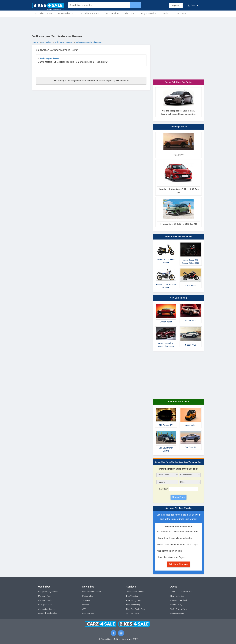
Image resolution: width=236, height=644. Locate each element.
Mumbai (42, 596)
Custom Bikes (88, 613)
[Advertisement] (118, 25)
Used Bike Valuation (90, 14)
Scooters (86, 600)
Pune (49, 596)
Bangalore (43, 592)
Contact (174, 600)
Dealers (166, 14)
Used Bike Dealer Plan (135, 609)
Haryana (176, 5)
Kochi (50, 600)
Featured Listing (133, 605)
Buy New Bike (148, 14)
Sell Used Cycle (133, 613)
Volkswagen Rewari (50, 59)
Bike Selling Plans (134, 600)
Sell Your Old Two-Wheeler (179, 508)
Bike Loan (130, 14)
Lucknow (48, 605)
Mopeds (86, 605)
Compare (181, 14)
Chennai (42, 600)
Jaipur (53, 609)
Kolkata (41, 613)
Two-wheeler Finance (135, 592)
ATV (84, 609)
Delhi (40, 605)
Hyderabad (53, 592)
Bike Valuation (132, 596)
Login (193, 5)
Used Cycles (52, 613)
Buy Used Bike (65, 14)
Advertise (180, 596)
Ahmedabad (43, 609)
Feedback (183, 600)
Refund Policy (176, 605)
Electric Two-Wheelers (92, 592)
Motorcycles (88, 596)
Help (172, 596)
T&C (172, 609)
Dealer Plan (112, 14)
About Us (174, 592)
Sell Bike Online (43, 14)
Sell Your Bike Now (179, 564)
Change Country (177, 613)
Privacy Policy (182, 609)
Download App (186, 592)
